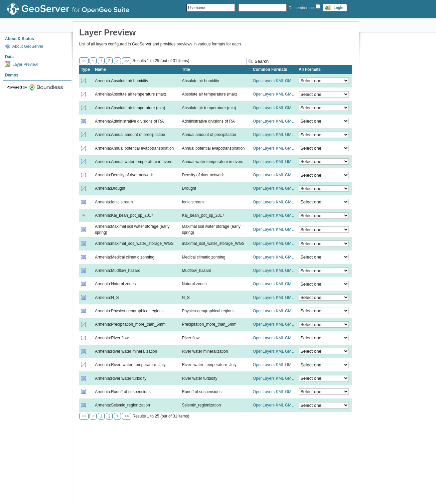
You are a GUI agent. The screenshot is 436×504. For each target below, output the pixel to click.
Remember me (301, 8)
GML (289, 81)
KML (280, 81)
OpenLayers (264, 81)
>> (127, 61)
